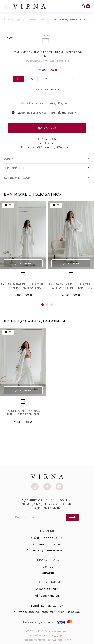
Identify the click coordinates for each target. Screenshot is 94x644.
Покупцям (48, 531)
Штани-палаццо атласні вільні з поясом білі (23, 413)
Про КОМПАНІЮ (48, 560)
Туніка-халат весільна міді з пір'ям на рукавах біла (23, 286)
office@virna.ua (47, 596)
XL (73, 79)
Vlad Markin (62, 640)
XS (18, 79)
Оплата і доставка (47, 544)
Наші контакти (48, 582)
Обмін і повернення (47, 538)
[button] (43, 305)
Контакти (47, 573)
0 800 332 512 (47, 589)
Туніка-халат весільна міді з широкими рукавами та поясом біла (71, 286)
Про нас (47, 567)
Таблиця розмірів (47, 90)
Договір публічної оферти (47, 550)
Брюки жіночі (36, 19)
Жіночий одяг (13, 19)
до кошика (47, 128)
